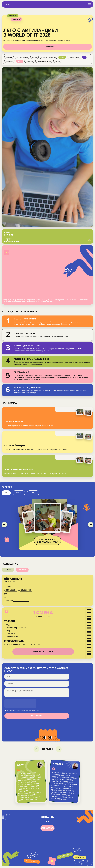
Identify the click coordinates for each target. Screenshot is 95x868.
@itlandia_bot (80, 860)
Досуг (33, 495)
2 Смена (22, 572)
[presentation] (20, 706)
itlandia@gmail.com (65, 858)
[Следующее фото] (91, 527)
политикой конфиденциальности (28, 713)
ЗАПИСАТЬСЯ (47, 47)
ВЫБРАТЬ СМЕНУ (43, 654)
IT (6, 495)
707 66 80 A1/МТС (32, 864)
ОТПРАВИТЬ (37, 718)
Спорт (19, 495)
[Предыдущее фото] (4, 527)
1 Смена (8, 572)
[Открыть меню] (89, 4)
